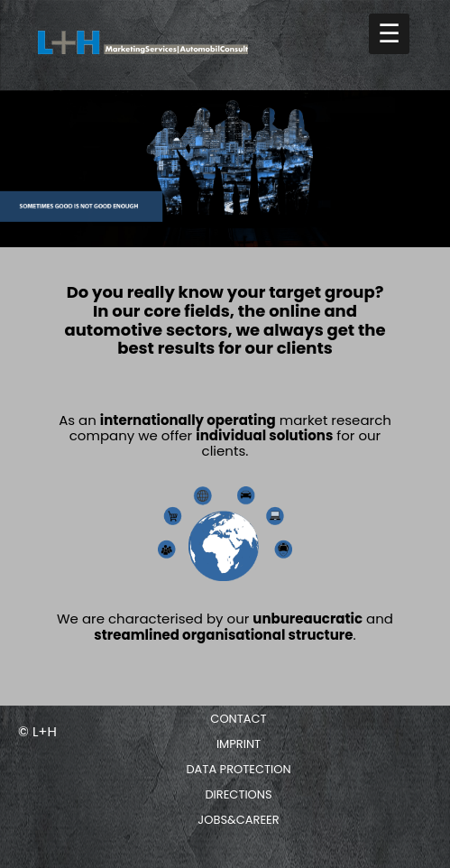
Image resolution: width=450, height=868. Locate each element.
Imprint (239, 744)
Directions (238, 794)
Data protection (238, 769)
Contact (238, 719)
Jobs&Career (238, 820)
